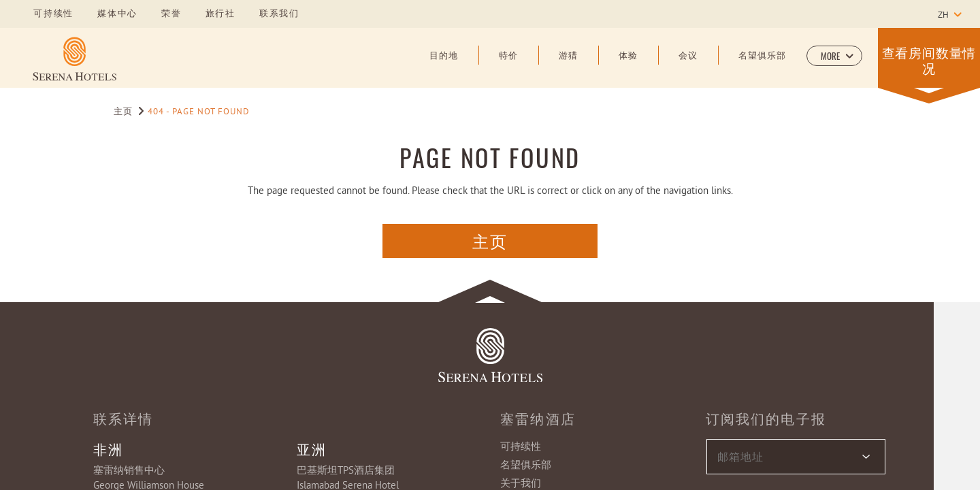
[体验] (628, 66)
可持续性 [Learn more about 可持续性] (53, 14)
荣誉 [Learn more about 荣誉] (171, 14)
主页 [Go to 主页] (125, 112)
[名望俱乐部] (762, 66)
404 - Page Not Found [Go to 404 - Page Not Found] (199, 112)
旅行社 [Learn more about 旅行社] (220, 14)
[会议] (688, 66)
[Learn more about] (75, 59)
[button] (834, 56)
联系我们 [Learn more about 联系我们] (279, 14)
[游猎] (568, 66)
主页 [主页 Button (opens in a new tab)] (490, 240)
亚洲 (312, 448)
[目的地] (444, 66)
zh (943, 16)
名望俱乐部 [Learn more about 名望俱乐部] (526, 466)
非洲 (108, 448)
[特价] (508, 66)
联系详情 (124, 418)
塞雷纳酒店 (538, 418)
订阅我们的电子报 (766, 418)
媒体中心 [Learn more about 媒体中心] (117, 14)
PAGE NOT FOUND (490, 157)
